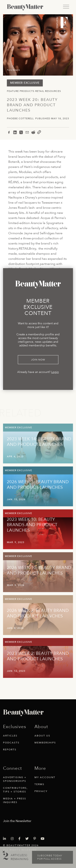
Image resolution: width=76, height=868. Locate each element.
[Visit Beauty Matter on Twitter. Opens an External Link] (28, 839)
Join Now (38, 360)
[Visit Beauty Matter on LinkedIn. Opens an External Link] (6, 839)
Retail (40, 91)
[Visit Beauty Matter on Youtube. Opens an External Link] (44, 839)
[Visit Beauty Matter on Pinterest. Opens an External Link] (36, 839)
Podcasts (11, 743)
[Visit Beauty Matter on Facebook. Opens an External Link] (21, 839)
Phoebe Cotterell (20, 119)
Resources (53, 91)
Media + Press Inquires (15, 800)
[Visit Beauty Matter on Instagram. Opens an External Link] (13, 839)
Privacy (41, 791)
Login (55, 372)
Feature (13, 91)
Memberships (45, 743)
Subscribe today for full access (50, 857)
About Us (42, 736)
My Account (45, 777)
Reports (10, 750)
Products (27, 91)
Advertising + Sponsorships (15, 779)
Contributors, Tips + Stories (15, 790)
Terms (39, 784)
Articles (10, 736)
